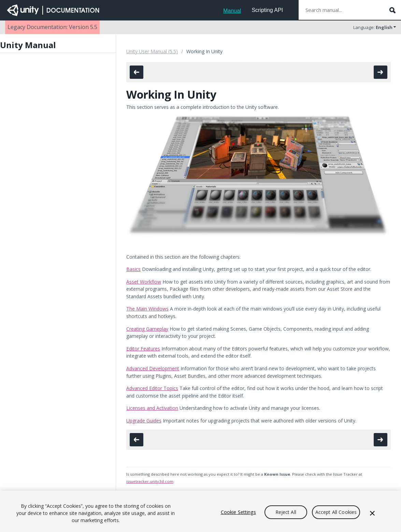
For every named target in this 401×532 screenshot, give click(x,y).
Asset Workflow (144, 282)
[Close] (372, 513)
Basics (133, 269)
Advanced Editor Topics (152, 388)
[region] (200, 511)
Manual (232, 11)
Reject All (286, 512)
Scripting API (267, 10)
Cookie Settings (238, 512)
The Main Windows (147, 309)
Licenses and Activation (152, 408)
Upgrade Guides (144, 421)
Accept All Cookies (336, 512)
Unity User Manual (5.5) (152, 51)
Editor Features (143, 349)
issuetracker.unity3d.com (150, 481)
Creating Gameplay (147, 329)
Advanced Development (153, 368)
